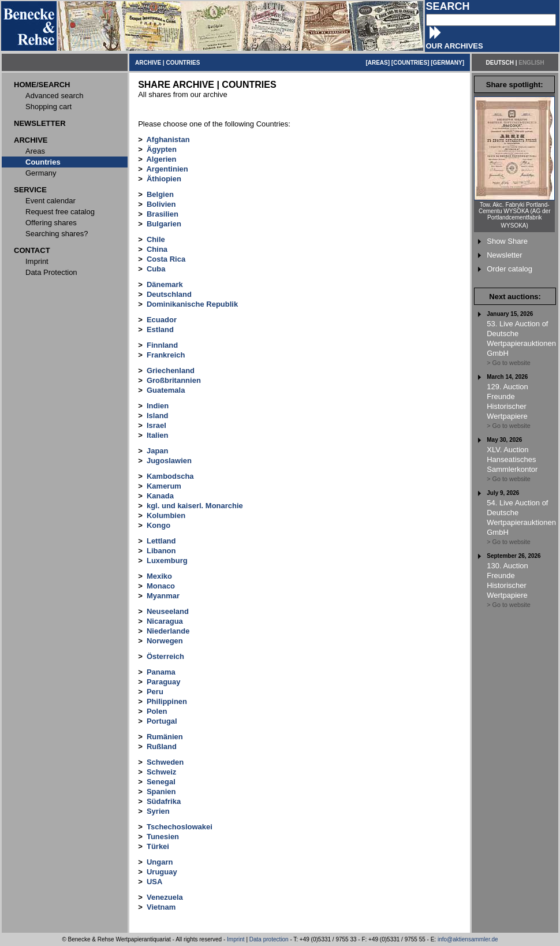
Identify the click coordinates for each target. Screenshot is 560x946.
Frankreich (166, 355)
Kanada (160, 496)
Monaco (161, 586)
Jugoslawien (169, 461)
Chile (156, 239)
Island (158, 416)
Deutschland (169, 294)
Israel (156, 425)
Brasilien (163, 214)
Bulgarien (164, 224)
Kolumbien (166, 515)
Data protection (269, 939)
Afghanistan (168, 139)
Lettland (161, 541)
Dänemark (165, 284)
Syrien (158, 811)
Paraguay (164, 682)
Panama (161, 672)
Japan (158, 451)
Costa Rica (166, 259)
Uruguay (162, 872)
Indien (158, 406)
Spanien (161, 792)
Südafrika (164, 801)
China (157, 249)
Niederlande (168, 631)
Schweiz (161, 772)
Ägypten (162, 149)
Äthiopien (164, 179)
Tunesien (163, 837)
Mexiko (159, 576)
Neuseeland (168, 611)
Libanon (161, 551)
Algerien (161, 159)
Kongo (158, 525)
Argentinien (167, 169)
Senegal (161, 782)
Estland (160, 329)
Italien (158, 435)
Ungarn (160, 862)
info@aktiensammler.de (468, 939)
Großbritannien (174, 380)
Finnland (162, 345)
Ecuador (162, 320)
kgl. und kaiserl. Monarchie (195, 506)
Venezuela (165, 897)
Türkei (158, 846)
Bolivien (161, 204)
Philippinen (167, 701)
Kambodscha (170, 476)
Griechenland (171, 370)
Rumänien (165, 737)
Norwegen (165, 641)
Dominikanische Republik (192, 304)
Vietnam (161, 907)
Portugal (162, 721)
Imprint (236, 939)
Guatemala (166, 390)
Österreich (165, 656)
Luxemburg (167, 560)
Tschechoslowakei (180, 827)
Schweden (165, 762)
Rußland (162, 746)
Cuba (156, 269)
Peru (155, 692)
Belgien (160, 194)
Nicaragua (165, 621)
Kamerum (164, 486)
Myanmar (163, 596)
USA (154, 882)
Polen (157, 711)
